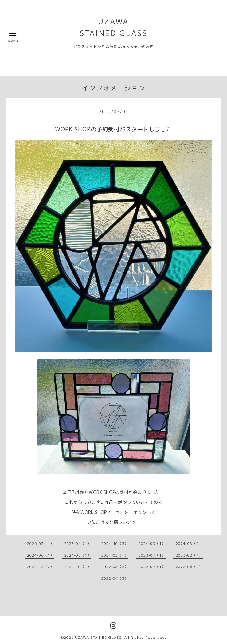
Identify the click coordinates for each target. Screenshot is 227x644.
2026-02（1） (41, 544)
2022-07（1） (152, 567)
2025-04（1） (78, 544)
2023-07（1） (152, 555)
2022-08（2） (115, 567)
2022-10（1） (78, 567)
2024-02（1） (115, 555)
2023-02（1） (189, 555)
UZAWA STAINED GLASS (98, 637)
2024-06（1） (41, 555)
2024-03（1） (78, 555)
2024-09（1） (152, 544)
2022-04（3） (115, 578)
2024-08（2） (189, 544)
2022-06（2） (189, 567)
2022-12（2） (41, 567)
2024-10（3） (115, 544)
